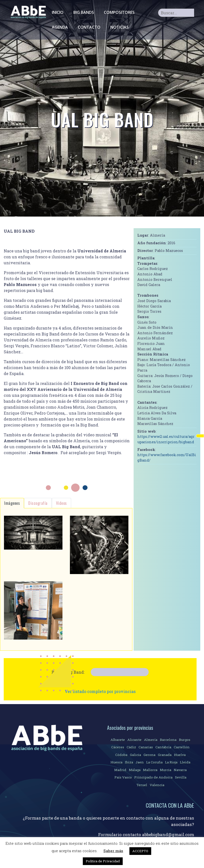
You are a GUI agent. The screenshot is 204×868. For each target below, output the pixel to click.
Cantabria (163, 747)
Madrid (120, 770)
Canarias (146, 747)
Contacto (89, 27)
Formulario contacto (120, 835)
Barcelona (168, 740)
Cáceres (118, 747)
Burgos (185, 740)
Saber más (113, 851)
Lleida (185, 762)
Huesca (117, 762)
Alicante (134, 740)
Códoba (121, 755)
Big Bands (84, 12)
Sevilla (181, 777)
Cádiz (131, 747)
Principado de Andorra (153, 777)
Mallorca (150, 770)
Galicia (135, 755)
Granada (165, 755)
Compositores (119, 12)
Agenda (60, 27)
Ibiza (129, 762)
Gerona (149, 755)
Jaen (140, 762)
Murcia (166, 770)
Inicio (58, 12)
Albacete (118, 740)
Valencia (157, 785)
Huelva (180, 755)
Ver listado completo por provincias (100, 691)
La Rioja (171, 762)
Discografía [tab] (38, 503)
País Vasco (123, 777)
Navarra (180, 770)
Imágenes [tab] (12, 503)
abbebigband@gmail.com (168, 835)
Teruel (142, 785)
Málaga (135, 770)
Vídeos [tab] (61, 503)
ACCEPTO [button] (140, 851)
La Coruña (154, 762)
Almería (151, 740)
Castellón (182, 747)
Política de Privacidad (103, 861)
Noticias (119, 27)
